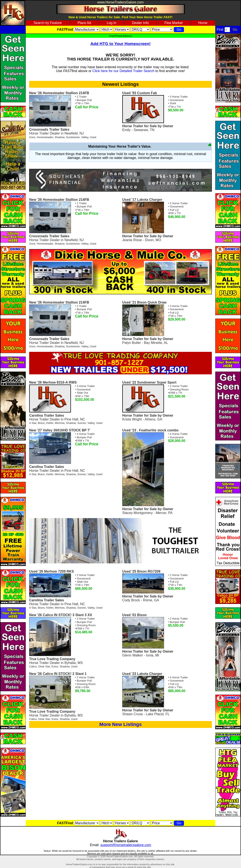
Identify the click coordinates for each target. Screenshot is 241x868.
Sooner (82, 423)
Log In (111, 23)
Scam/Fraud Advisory (120, 36)
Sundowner (73, 137)
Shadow (60, 137)
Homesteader (45, 137)
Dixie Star (44, 666)
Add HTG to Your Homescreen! (121, 44)
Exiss (55, 666)
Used (93, 137)
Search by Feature (48, 23)
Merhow (60, 423)
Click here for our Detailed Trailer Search (123, 71)
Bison (41, 423)
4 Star (33, 423)
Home (203, 23)
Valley (85, 137)
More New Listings (120, 724)
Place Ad (84, 23)
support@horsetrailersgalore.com (126, 845)
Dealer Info (140, 23)
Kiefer (50, 423)
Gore (32, 137)
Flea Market (173, 23)
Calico (33, 666)
